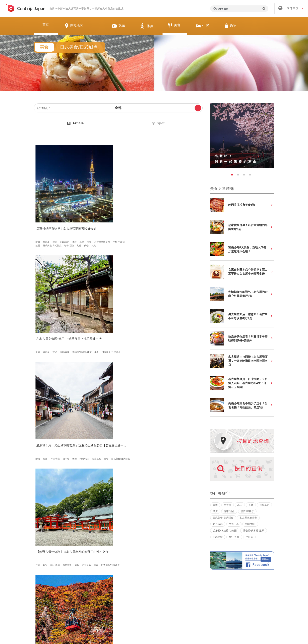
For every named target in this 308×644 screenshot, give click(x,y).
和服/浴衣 (152, 216)
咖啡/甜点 (70, 220)
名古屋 (47, 212)
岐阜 (46, 391)
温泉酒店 (133, 311)
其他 (39, 216)
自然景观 (68, 304)
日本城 (178, 212)
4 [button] (251, 176)
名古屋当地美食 (59, 216)
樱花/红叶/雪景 (100, 307)
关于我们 (97, 585)
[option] (242, 136)
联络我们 (214, 585)
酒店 (215, 511)
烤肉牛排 (186, 395)
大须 (215, 505)
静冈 (39, 479)
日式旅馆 (126, 486)
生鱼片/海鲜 (76, 216)
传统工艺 (265, 505)
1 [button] (233, 176)
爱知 (39, 212)
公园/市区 (66, 212)
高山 (150, 391)
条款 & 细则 (165, 585)
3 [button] (245, 176)
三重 (39, 304)
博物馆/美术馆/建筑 (102, 216)
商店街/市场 (161, 311)
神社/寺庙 (121, 212)
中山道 (249, 537)
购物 (39, 223)
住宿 (123, 311)
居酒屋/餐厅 (175, 307)
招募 (142, 585)
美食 (46, 216)
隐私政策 (190, 585)
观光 (56, 212)
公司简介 (121, 585)
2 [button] (239, 176)
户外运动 (41, 307)
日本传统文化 (99, 399)
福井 (94, 479)
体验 (76, 212)
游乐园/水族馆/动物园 (225, 531)
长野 (61, 391)
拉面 (39, 220)
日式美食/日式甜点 (53, 220)
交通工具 (165, 216)
